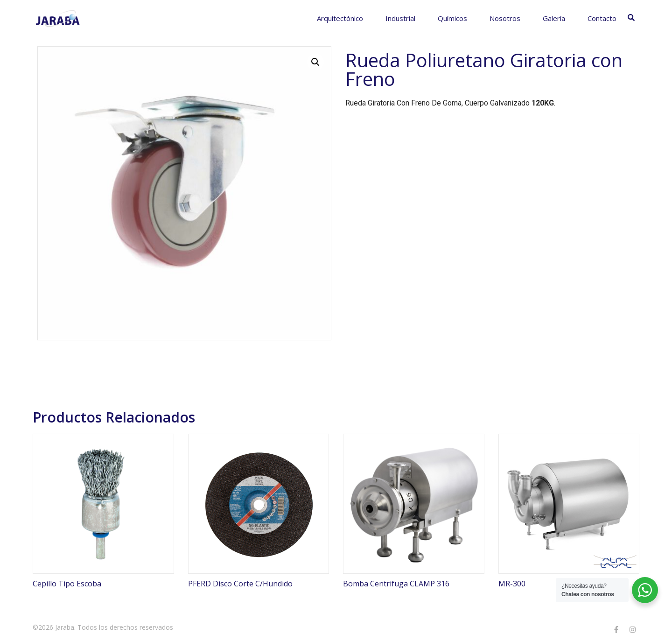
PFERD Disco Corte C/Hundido (240, 584)
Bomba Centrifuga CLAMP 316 (396, 584)
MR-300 (512, 584)
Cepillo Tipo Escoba (67, 584)
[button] (315, 62)
